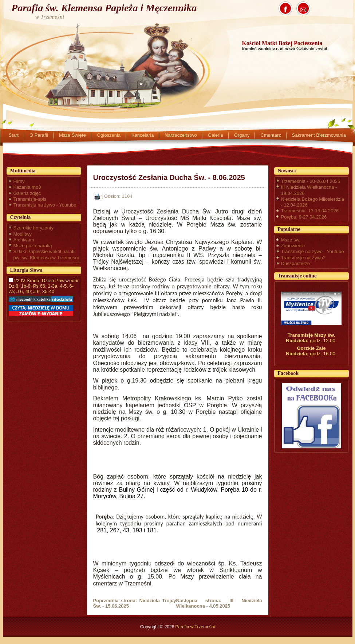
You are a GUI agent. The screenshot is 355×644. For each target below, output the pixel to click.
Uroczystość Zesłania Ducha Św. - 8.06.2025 (169, 177)
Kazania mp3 (27, 187)
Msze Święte (72, 135)
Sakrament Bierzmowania (319, 135)
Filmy (19, 181)
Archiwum (24, 240)
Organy (242, 135)
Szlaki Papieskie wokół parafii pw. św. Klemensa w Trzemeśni (46, 254)
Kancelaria (143, 135)
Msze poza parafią (33, 246)
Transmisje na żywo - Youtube (45, 205)
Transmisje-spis (30, 199)
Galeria (216, 135)
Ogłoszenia (109, 135)
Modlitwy (23, 234)
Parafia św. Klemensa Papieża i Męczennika (104, 8)
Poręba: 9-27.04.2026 (304, 217)
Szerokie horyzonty (34, 228)
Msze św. (291, 240)
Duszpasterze (295, 263)
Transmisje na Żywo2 (303, 258)
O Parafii (39, 135)
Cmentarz (271, 135)
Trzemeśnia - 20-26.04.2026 (311, 181)
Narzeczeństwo (181, 135)
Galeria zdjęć (27, 193)
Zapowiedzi (293, 246)
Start (14, 135)
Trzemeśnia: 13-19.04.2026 (310, 211)
